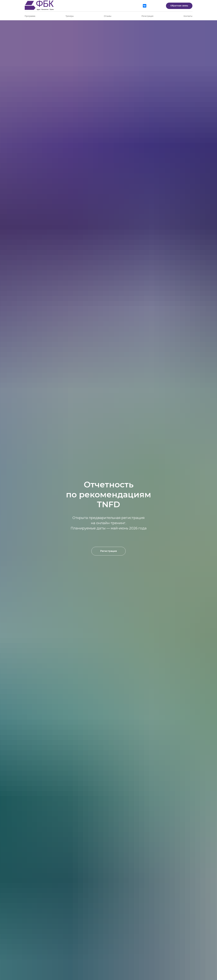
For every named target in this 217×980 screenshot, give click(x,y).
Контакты (188, 16)
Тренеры (70, 16)
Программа (30, 16)
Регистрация (147, 16)
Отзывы (108, 16)
